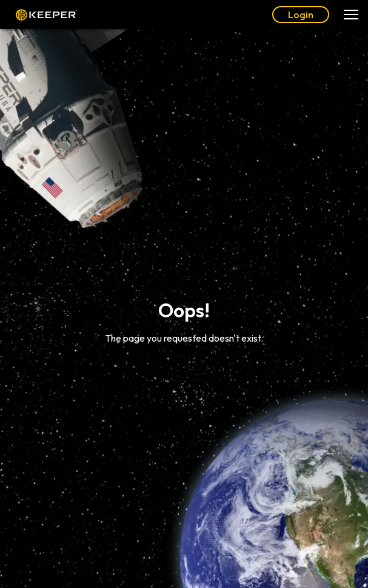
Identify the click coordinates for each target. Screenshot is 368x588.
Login (301, 15)
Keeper (46, 15)
